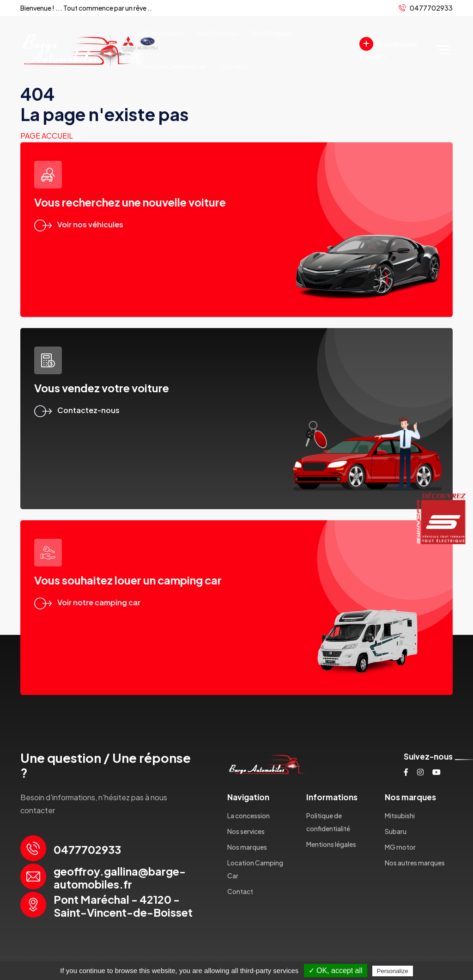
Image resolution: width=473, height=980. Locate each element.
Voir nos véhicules (79, 224)
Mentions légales (331, 844)
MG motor (400, 847)
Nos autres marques (415, 863)
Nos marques (270, 33)
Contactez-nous (77, 410)
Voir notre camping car (87, 602)
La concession (160, 33)
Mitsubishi (400, 816)
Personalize (393, 971)
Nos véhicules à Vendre (388, 49)
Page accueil (47, 136)
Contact (234, 66)
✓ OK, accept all (336, 971)
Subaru (396, 831)
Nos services (216, 33)
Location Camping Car (172, 66)
